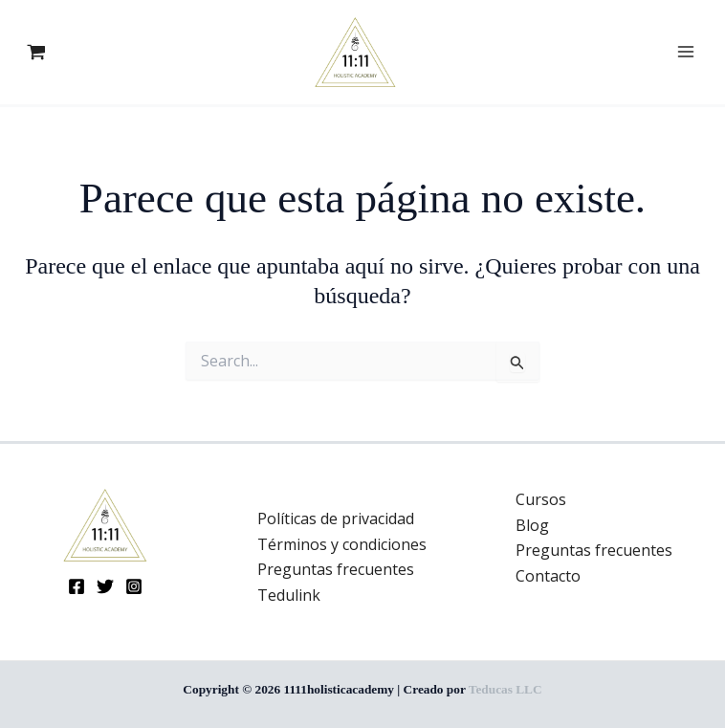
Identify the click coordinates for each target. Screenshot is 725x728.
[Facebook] (77, 586)
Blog (532, 525)
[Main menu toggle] (686, 52)
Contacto (548, 576)
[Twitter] (105, 586)
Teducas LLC (505, 689)
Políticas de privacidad (336, 518)
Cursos (541, 499)
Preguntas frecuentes (336, 569)
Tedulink (289, 595)
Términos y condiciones (342, 544)
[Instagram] (134, 586)
